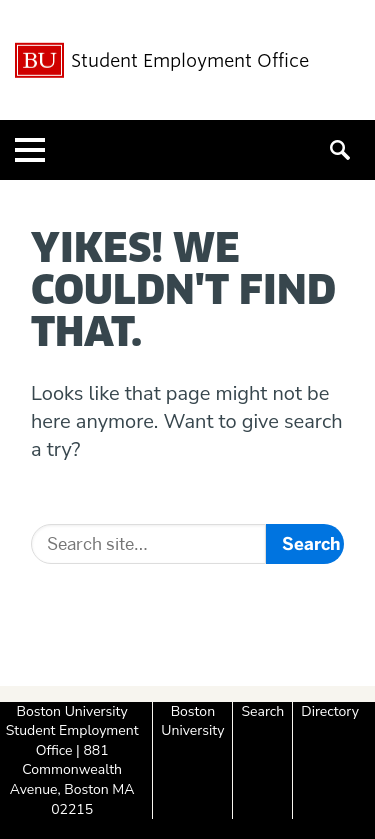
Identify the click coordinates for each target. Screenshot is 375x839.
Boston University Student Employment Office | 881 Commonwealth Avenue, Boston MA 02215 (72, 760)
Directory (330, 711)
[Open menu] (30, 150)
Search (262, 711)
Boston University (192, 721)
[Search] (148, 544)
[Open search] (345, 150)
